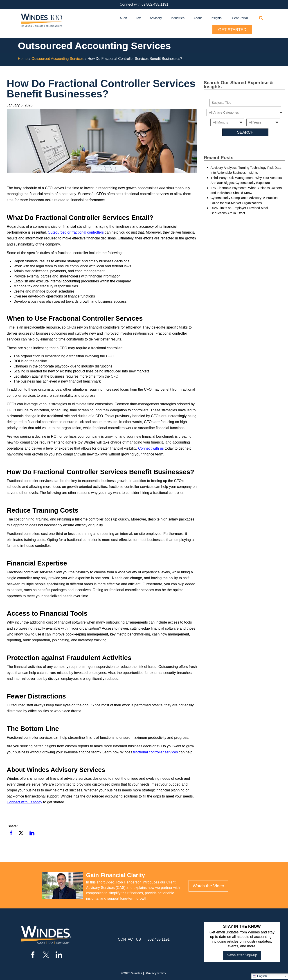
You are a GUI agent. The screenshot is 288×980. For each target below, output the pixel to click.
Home (23, 59)
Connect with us (151, 448)
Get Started (232, 30)
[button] (11, 833)
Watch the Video (209, 886)
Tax (138, 18)
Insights (216, 18)
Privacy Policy (156, 973)
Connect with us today (24, 802)
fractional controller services (155, 752)
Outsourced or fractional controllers (76, 232)
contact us (129, 939)
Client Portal (239, 18)
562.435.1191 (157, 4)
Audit (123, 18)
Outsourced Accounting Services (57, 59)
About (198, 18)
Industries (178, 18)
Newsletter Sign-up (242, 955)
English (260, 976)
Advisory (156, 18)
